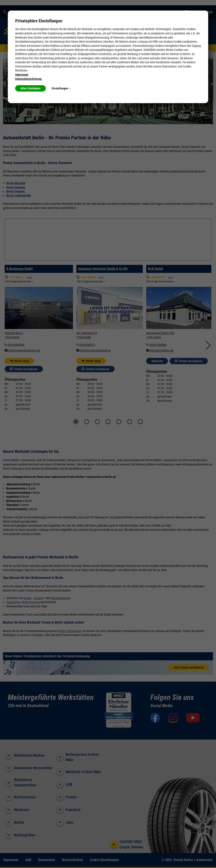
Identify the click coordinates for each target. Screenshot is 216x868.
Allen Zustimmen (30, 88)
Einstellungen (61, 88)
